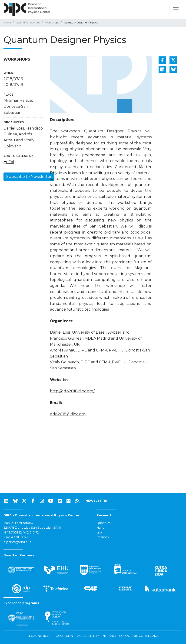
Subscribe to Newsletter (29, 177)
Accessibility (88, 636)
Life (99, 532)
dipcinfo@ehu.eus (17, 542)
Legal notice (38, 636)
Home (7, 23)
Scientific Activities (28, 23)
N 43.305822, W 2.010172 (21, 532)
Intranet (109, 636)
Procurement (63, 636)
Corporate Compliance (139, 636)
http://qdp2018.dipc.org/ (72, 391)
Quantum (104, 523)
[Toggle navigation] (176, 9)
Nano (101, 528)
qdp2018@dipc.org (68, 414)
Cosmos (103, 537)
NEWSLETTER (97, 501)
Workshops (52, 23)
